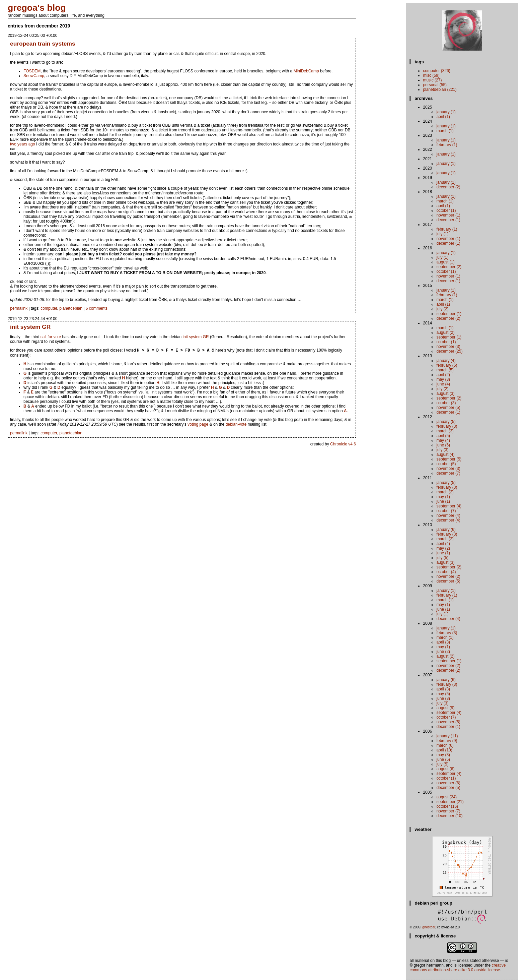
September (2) (449, 267)
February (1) (447, 145)
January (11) (447, 736)
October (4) (446, 572)
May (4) (443, 440)
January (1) (446, 112)
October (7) (446, 511)
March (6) (445, 745)
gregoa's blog (37, 8)
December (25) (449, 351)
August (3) (445, 393)
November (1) (448, 215)
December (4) (448, 520)
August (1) (445, 262)
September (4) (449, 506)
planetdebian (71, 308)
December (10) (449, 816)
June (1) (443, 501)
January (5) (446, 422)
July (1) (442, 234)
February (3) (447, 426)
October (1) (446, 210)
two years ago (23, 144)
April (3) (443, 642)
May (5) (443, 694)
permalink (19, 308)
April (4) (443, 544)
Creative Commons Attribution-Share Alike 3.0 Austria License (458, 968)
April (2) (443, 375)
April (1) (443, 117)
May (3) (443, 379)
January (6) (446, 530)
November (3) (448, 347)
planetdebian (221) (440, 89)
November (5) (448, 408)
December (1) (448, 220)
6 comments (97, 308)
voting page (198, 425)
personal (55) (435, 85)
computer (49, 308)
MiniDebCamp (306, 71)
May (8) (443, 755)
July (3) (442, 450)
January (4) (446, 361)
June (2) (443, 652)
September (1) (449, 314)
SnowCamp (34, 76)
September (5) (449, 459)
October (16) (447, 806)
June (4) (443, 384)
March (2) (445, 492)
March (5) (445, 370)
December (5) (448, 581)
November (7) (448, 811)
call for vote (51, 337)
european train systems (43, 44)
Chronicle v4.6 (343, 445)
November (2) (448, 576)
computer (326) (436, 71)
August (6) (445, 769)
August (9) (445, 708)
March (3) (445, 431)
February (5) (447, 365)
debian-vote (236, 425)
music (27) (432, 80)
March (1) (445, 131)
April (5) (443, 436)
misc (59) (431, 75)
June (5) (443, 759)
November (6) (448, 783)
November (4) (448, 515)
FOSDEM (32, 71)
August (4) (445, 454)
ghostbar (429, 927)
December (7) (448, 473)
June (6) (443, 445)
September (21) (450, 802)
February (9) (447, 741)
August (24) (446, 797)
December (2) (448, 187)
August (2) (445, 332)
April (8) (443, 689)
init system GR (30, 327)
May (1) (443, 497)
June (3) (443, 698)
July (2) (442, 309)
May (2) (443, 548)
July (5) (442, 558)
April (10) (444, 750)
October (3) (446, 403)
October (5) (446, 464)
